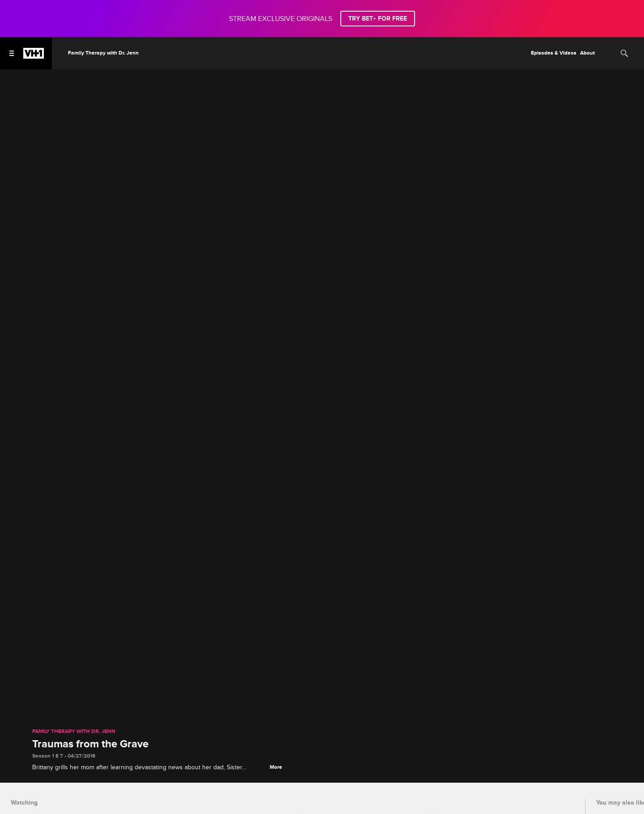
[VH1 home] (34, 56)
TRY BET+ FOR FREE (378, 19)
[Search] (624, 53)
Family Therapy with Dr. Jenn (74, 732)
